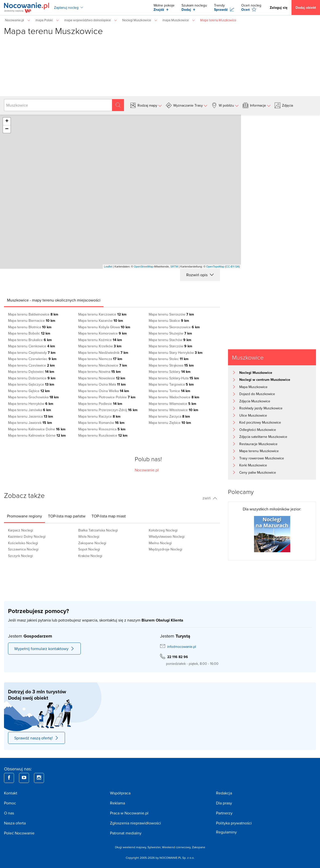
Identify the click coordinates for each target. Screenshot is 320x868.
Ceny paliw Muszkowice (258, 472)
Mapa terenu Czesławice (31, 365)
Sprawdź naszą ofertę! (36, 738)
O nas (9, 813)
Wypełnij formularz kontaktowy (44, 649)
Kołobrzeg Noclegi (163, 530)
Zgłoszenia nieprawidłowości (135, 823)
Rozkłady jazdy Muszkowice (261, 408)
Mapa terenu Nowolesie (102, 378)
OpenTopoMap (215, 266)
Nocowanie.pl (147, 470)
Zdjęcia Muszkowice (255, 401)
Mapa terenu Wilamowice (172, 404)
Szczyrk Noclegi (20, 556)
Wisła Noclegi (89, 536)
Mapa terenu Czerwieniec (32, 359)
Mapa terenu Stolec (169, 359)
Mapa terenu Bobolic (29, 333)
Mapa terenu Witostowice (173, 410)
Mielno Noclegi (160, 543)
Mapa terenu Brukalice (30, 340)
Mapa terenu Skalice (169, 321)
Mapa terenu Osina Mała (102, 384)
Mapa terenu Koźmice (100, 340)
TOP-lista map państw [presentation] (67, 516)
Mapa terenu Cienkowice (31, 346)
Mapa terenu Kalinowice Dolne (37, 429)
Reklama (117, 803)
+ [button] (7, 121)
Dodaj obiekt (306, 8)
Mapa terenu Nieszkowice (103, 365)
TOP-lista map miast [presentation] (109, 516)
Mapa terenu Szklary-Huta (174, 378)
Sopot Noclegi (89, 549)
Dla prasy (224, 803)
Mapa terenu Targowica (171, 384)
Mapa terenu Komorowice (102, 333)
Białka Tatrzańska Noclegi (98, 530)
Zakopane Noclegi (92, 543)
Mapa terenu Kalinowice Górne (37, 435)
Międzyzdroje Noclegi (165, 549)
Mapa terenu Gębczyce (31, 384)
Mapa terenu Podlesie (100, 404)
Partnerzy (224, 813)
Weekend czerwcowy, (177, 847)
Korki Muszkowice (253, 465)
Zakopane (199, 847)
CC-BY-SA (232, 266)
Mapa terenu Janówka (29, 410)
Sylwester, (155, 847)
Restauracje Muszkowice (258, 444)
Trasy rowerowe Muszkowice (262, 458)
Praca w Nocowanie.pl (129, 813)
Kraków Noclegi (90, 556)
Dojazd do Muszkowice (257, 394)
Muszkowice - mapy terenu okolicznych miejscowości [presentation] (54, 300)
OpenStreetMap (143, 266)
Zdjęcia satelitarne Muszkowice (263, 437)
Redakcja (224, 793)
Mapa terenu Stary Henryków (176, 353)
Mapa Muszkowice (253, 387)
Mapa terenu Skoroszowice (174, 327)
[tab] (54, 300)
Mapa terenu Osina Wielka (104, 391)
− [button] (7, 129)
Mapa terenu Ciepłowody (32, 353)
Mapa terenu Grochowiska (33, 397)
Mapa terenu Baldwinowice (33, 314)
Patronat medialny (126, 833)
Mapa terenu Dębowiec (31, 372)
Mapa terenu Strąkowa (171, 365)
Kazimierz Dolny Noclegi (27, 536)
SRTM (174, 266)
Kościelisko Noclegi (23, 543)
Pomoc (10, 803)
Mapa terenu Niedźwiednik (103, 353)
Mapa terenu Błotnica (30, 327)
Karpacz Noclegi (20, 530)
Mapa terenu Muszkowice (259, 451)
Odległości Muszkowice (258, 430)
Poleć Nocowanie (19, 833)
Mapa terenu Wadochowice (174, 397)
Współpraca (120, 793)
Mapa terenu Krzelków (100, 346)
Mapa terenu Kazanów (101, 321)
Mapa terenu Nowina (99, 372)
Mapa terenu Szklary (170, 372)
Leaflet (108, 266)
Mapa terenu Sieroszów (171, 314)
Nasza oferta (15, 823)
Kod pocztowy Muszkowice (260, 422)
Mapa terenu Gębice (29, 391)
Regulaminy (226, 832)
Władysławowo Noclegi (167, 536)
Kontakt (11, 793)
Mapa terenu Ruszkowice (103, 435)
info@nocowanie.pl (182, 647)
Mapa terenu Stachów (170, 340)
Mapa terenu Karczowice (102, 314)
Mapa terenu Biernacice (32, 321)
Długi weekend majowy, (131, 847)
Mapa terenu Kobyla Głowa (104, 327)
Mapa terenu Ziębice (170, 423)
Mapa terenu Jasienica (30, 416)
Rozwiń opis (200, 275)
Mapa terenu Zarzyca (169, 416)
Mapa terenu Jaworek (30, 423)
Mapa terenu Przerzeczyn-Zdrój (108, 410)
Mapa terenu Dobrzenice (32, 378)
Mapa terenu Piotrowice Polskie (107, 397)
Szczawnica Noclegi (23, 549)
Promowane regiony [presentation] (24, 516)
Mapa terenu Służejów (170, 333)
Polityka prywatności (234, 823)
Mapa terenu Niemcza (100, 359)
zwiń (210, 498)
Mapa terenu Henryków (31, 404)
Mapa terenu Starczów (170, 346)
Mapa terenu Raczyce (99, 416)
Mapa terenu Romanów (101, 423)
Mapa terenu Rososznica (102, 429)
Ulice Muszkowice (253, 415)
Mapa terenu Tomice (169, 391)
